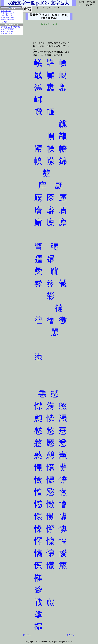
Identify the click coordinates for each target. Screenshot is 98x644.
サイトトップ (6, 11)
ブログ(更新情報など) (9, 29)
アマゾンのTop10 (7, 31)
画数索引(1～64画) (8, 20)
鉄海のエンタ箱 (7, 34)
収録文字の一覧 (7, 15)
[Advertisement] (49, 32)
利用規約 (4, 22)
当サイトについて (7, 13)
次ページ (71, 635)
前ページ (27, 635)
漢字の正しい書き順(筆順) (10, 27)
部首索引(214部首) (8, 17)
